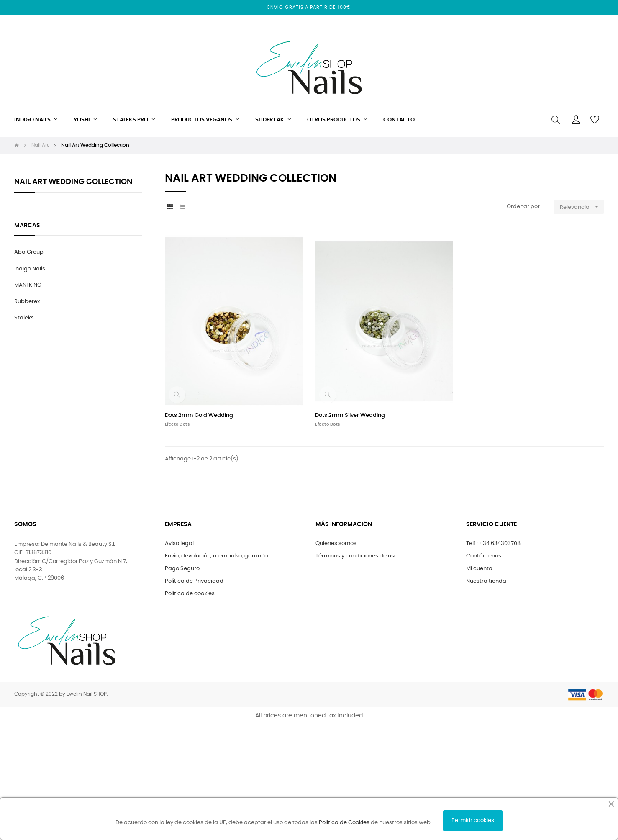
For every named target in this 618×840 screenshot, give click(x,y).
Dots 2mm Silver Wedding (350, 415)
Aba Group (29, 252)
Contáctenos (484, 556)
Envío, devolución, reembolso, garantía (217, 556)
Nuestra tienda (486, 581)
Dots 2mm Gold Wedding (199, 415)
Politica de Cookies (344, 823)
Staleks (24, 318)
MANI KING (28, 285)
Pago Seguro (182, 569)
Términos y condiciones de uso (356, 556)
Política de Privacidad (194, 581)
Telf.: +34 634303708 (493, 543)
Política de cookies (190, 594)
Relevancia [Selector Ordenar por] (582, 207)
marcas (27, 226)
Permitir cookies (473, 821)
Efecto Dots (177, 424)
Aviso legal (179, 543)
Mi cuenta (479, 569)
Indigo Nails (30, 269)
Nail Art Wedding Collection (73, 182)
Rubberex (27, 302)
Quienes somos (336, 543)
